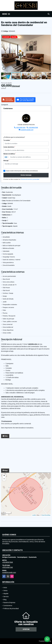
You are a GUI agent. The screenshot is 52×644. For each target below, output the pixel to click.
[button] (49, 37)
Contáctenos (8, 606)
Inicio (5, 588)
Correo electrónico (9, 147)
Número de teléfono (10, 154)
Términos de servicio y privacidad (30, 179)
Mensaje (6, 161)
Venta (5, 591)
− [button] (4, 479)
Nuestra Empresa (9, 603)
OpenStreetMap (46, 515)
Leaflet (34, 515)
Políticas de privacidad (11, 609)
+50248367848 (33, 128)
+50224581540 (21, 128)
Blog (5, 600)
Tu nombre (7, 140)
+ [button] (4, 476)
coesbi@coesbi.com (27, 130)
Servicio (6, 597)
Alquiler (6, 594)
